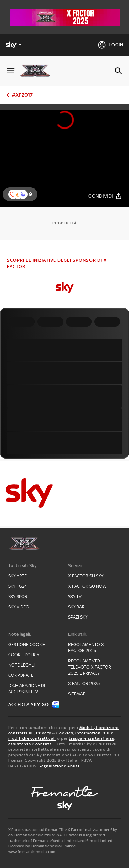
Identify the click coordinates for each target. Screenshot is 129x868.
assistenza (20, 744)
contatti (44, 744)
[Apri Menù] (11, 71)
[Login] (111, 45)
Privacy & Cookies (55, 733)
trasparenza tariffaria (91, 738)
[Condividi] (105, 196)
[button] (23, 194)
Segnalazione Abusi (59, 766)
